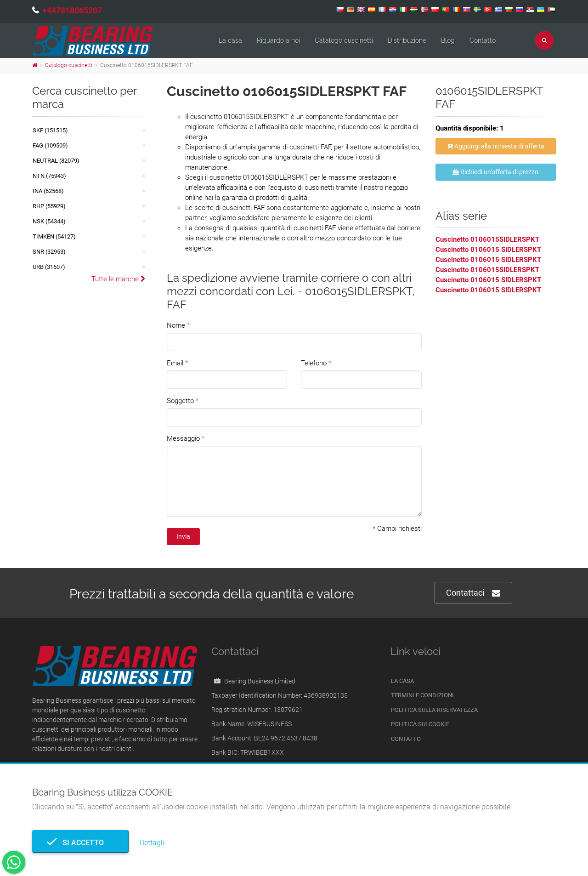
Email (175, 363)
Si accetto (80, 843)
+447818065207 (72, 10)
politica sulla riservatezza (434, 710)
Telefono (314, 363)
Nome (176, 325)
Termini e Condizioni (422, 695)
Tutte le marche (119, 279)
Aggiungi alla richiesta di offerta (496, 146)
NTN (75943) (49, 176)
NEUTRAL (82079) (56, 161)
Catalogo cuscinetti (344, 40)
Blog (448, 40)
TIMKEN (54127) (54, 236)
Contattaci (473, 593)
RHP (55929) (49, 206)
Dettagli (152, 843)
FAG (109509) (50, 145)
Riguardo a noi (278, 40)
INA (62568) (48, 191)
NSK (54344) (49, 221)
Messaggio (183, 438)
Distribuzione (407, 40)
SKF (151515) (50, 130)
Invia (183, 536)
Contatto (483, 40)
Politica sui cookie (420, 724)
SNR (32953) (49, 252)
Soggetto (180, 401)
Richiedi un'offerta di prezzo (495, 172)
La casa (230, 40)
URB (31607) (49, 267)
